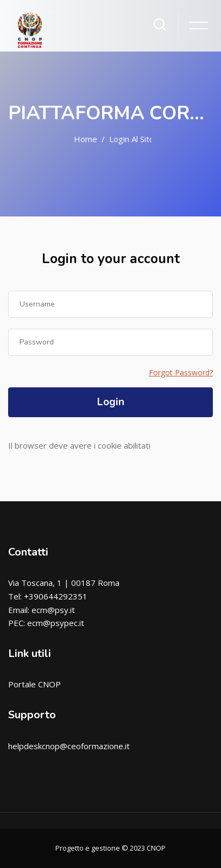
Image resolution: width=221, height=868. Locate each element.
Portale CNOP (34, 684)
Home (86, 139)
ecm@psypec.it (56, 623)
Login (111, 402)
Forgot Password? (181, 372)
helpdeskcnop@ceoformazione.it (69, 746)
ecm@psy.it (53, 610)
